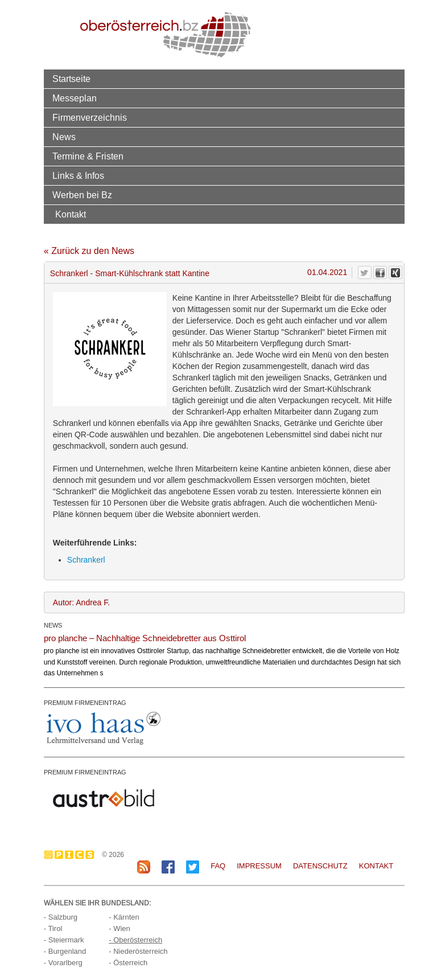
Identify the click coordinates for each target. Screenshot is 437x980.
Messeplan (75, 98)
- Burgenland (65, 951)
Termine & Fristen (88, 156)
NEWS (53, 625)
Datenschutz (320, 866)
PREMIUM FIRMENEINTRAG (85, 703)
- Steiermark (64, 940)
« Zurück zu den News (89, 251)
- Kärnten (124, 917)
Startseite (71, 79)
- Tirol (53, 928)
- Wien (119, 928)
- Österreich (128, 963)
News (64, 137)
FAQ (218, 866)
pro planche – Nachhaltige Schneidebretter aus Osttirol (145, 638)
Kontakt (71, 214)
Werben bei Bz (82, 195)
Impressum (259, 866)
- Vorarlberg (63, 963)
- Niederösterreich (138, 951)
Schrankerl (86, 560)
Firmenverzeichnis (90, 117)
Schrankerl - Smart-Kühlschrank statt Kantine (130, 273)
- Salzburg (61, 917)
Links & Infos (78, 175)
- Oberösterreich (135, 940)
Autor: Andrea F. (81, 602)
